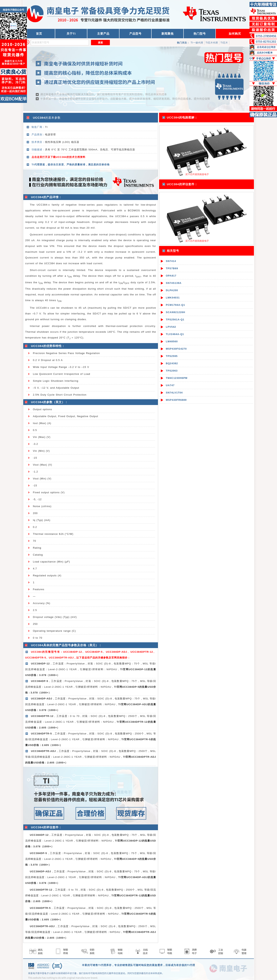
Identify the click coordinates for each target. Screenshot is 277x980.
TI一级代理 (197, 43)
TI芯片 (224, 43)
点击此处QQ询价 (266, 47)
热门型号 (200, 34)
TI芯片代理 (212, 43)
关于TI (71, 34)
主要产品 (103, 34)
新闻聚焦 (168, 34)
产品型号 (135, 34)
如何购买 (235, 34)
